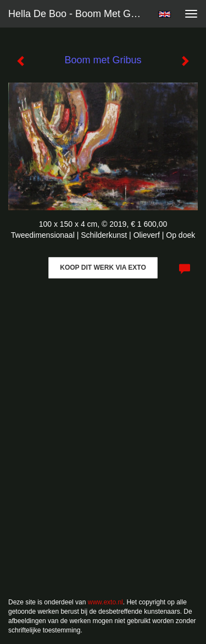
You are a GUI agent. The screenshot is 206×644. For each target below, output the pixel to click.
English (165, 14)
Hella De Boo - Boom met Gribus (79, 14)
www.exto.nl (105, 602)
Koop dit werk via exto (103, 268)
